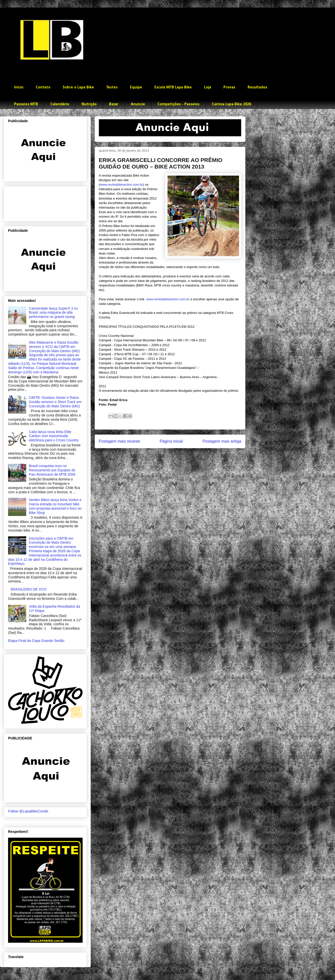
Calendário (60, 104)
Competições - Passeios (178, 104)
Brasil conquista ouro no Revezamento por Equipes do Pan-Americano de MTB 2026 (52, 470)
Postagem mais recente (119, 441)
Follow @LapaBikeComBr (28, 811)
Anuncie (138, 104)
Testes (112, 87)
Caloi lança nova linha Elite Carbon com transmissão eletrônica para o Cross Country (54, 436)
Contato (43, 87)
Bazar (114, 104)
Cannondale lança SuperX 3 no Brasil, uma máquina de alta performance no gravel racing (54, 313)
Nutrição (89, 104)
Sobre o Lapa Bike (78, 87)
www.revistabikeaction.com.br (121, 185)
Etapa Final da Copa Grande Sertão (36, 641)
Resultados (257, 87)
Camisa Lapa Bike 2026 (231, 104)
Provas (229, 87)
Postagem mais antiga (222, 441)
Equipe (136, 87)
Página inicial (171, 441)
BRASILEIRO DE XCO (29, 589)
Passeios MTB (26, 104)
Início (19, 87)
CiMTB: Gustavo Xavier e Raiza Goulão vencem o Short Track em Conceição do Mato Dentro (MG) (55, 402)
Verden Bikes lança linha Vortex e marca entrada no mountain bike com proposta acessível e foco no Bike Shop (55, 506)
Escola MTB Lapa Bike (173, 87)
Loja (208, 87)
